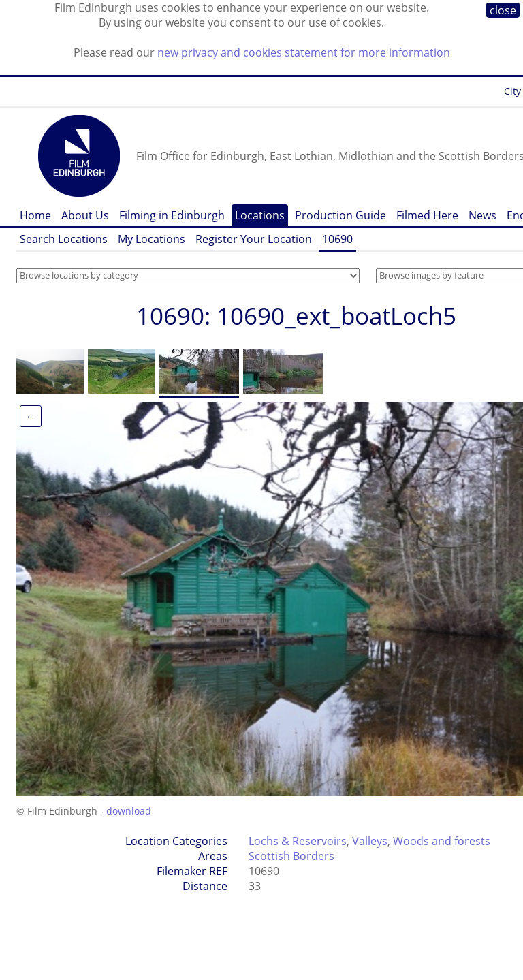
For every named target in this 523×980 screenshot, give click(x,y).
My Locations (152, 239)
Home (35, 215)
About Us (85, 215)
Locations (260, 215)
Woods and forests (442, 841)
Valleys (370, 841)
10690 (337, 239)
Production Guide (340, 215)
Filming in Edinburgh (172, 215)
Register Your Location (254, 239)
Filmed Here (427, 215)
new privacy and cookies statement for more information (304, 52)
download (129, 811)
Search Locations (64, 239)
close (503, 10)
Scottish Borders (291, 856)
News (482, 215)
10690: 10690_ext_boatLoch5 (296, 316)
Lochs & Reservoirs (298, 841)
